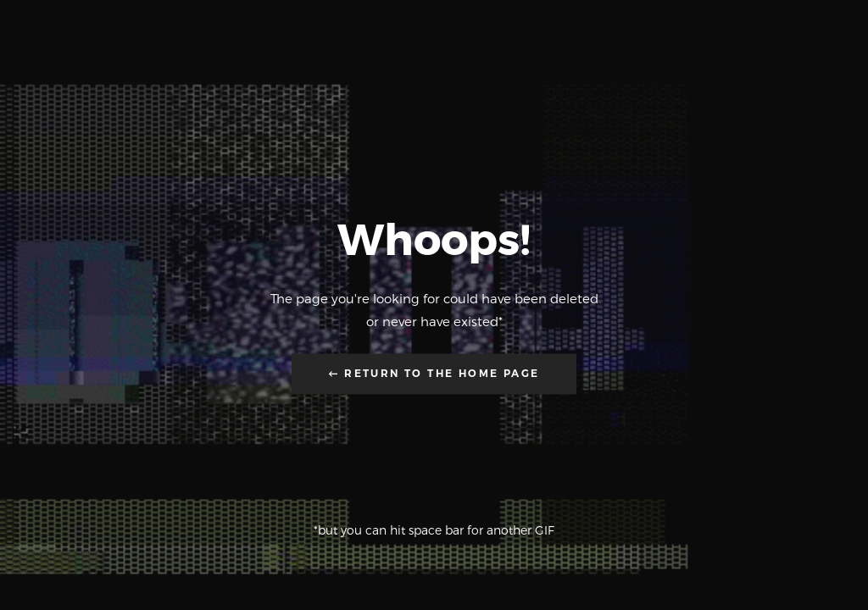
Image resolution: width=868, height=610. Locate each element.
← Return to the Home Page (434, 374)
